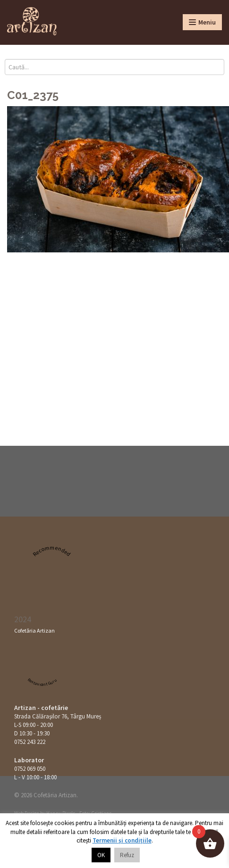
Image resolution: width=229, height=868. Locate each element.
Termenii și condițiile (122, 840)
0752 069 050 (30, 769)
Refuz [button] (127, 855)
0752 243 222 (30, 742)
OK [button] (101, 855)
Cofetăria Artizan (34, 630)
